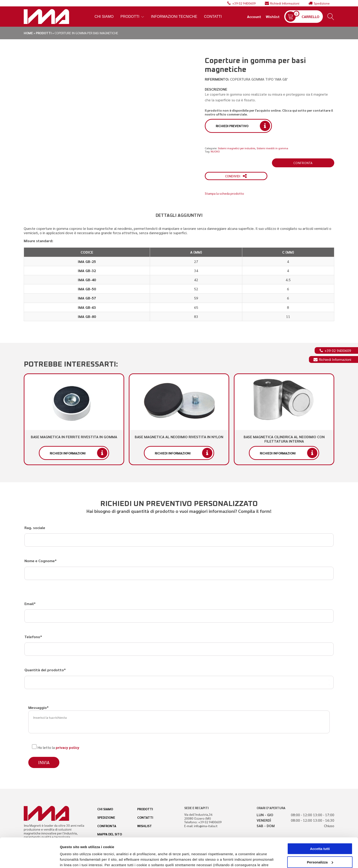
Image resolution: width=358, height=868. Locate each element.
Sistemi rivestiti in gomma (272, 148)
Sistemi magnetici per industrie (236, 148)
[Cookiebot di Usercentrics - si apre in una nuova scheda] (30, 859)
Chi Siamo (104, 17)
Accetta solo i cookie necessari (320, 846)
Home (28, 33)
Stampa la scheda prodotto (224, 193)
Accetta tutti (320, 819)
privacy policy (67, 747)
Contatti (213, 17)
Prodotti (132, 17)
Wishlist (273, 17)
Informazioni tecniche (174, 17)
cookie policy (250, 846)
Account (254, 17)
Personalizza (70, 859)
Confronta (303, 163)
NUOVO (215, 151)
